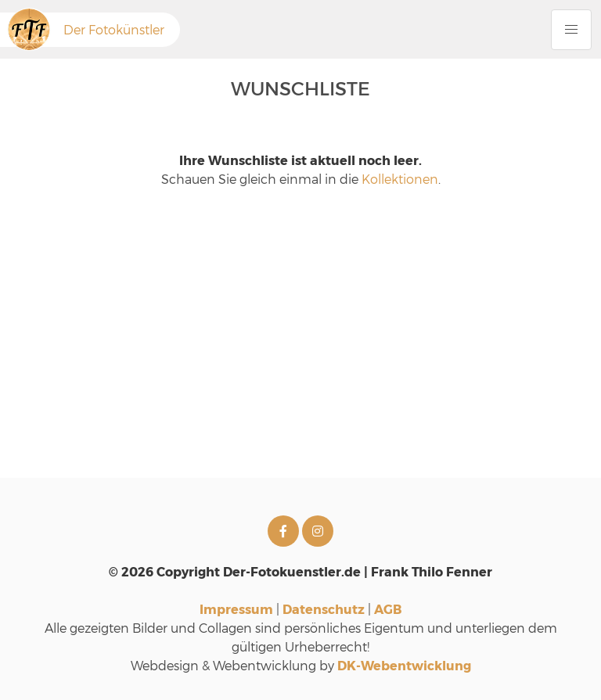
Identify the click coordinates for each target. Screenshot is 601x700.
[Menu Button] (571, 30)
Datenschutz (324, 609)
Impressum (236, 609)
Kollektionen (400, 179)
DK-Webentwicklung (404, 665)
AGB (388, 609)
